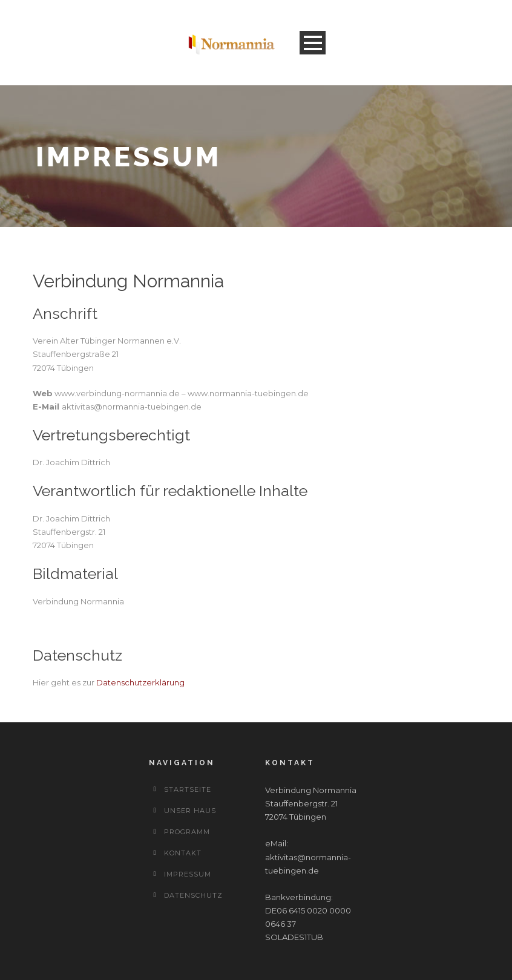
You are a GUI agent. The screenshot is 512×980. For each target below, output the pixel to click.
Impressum (188, 874)
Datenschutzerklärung (140, 682)
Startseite (188, 789)
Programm (187, 832)
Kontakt (183, 853)
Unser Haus (190, 811)
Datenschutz (193, 895)
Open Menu (313, 43)
